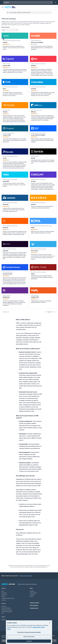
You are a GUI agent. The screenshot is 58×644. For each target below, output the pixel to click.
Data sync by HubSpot (37, 42)
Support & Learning (34, 603)
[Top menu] (56, 7)
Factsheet (32, 591)
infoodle (5, 42)
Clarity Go (6, 228)
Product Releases (34, 605)
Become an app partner (26, 576)
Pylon (4, 89)
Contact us (4, 600)
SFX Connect (35, 251)
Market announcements (7, 610)
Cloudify (5, 112)
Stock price (4, 606)
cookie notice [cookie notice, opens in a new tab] (36, 627)
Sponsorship (4, 595)
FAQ (2, 613)
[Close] (55, 2)
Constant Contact (8, 274)
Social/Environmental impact (8, 598)
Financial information (6, 608)
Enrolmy (33, 181)
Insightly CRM (35, 297)
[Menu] (3, 7)
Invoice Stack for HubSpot (38, 135)
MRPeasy (34, 112)
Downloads (32, 595)
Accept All (29, 641)
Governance (4, 593)
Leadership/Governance (7, 612)
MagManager (6, 297)
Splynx (33, 274)
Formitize (34, 89)
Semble (33, 158)
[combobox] (31, 12)
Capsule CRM (6, 66)
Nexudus (33, 204)
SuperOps (6, 251)
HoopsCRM (6, 181)
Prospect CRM (7, 135)
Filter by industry (5, 27)
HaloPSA (33, 66)
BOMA (33, 228)
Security (3, 596)
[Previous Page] (45, 312)
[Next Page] (54, 312)
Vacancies (4, 620)
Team (3, 591)
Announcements (33, 593)
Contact (32, 596)
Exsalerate (6, 204)
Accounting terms (34, 608)
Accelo (5, 158)
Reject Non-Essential (29, 637)
